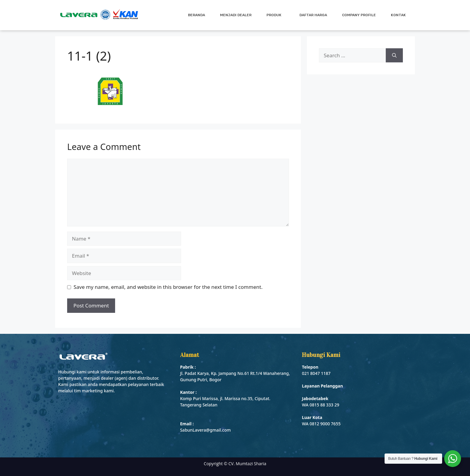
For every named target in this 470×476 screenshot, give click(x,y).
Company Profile (359, 15)
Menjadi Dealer (236, 15)
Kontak (398, 15)
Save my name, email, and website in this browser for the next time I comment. (168, 287)
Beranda (196, 15)
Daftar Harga (313, 15)
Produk (275, 15)
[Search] (394, 55)
